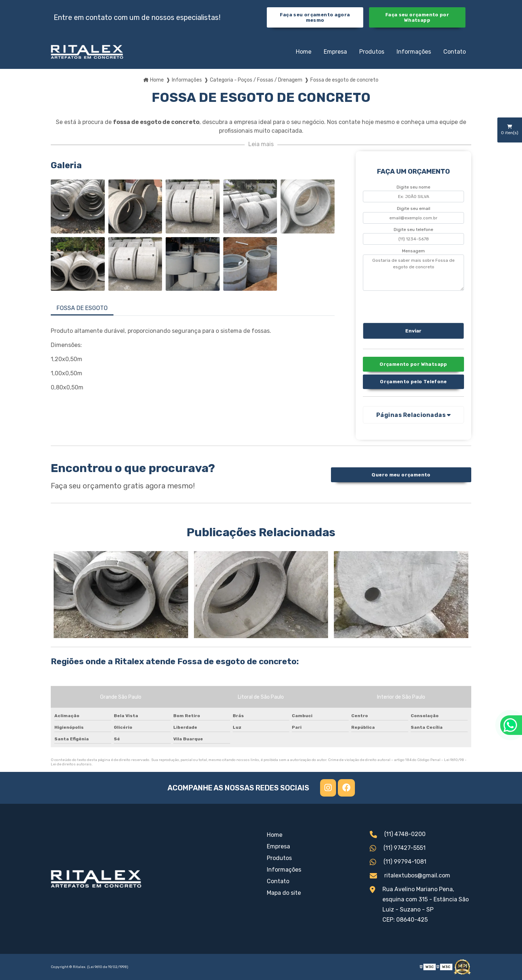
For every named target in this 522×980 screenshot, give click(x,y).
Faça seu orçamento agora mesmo (315, 17)
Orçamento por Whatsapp (413, 364)
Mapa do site (284, 893)
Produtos (372, 52)
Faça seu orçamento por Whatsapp (417, 17)
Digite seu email (414, 208)
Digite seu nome (413, 187)
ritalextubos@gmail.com (410, 876)
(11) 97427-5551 (398, 849)
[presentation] (407, 306)
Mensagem (413, 251)
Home (304, 52)
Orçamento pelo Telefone (413, 382)
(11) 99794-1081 (398, 863)
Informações (414, 52)
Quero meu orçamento (401, 475)
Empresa (335, 52)
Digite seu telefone (413, 230)
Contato (455, 52)
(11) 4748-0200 (398, 835)
